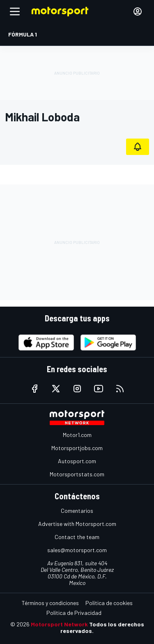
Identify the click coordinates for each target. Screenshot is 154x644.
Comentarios (77, 511)
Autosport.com (77, 461)
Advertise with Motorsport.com (77, 524)
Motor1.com (77, 435)
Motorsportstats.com (77, 474)
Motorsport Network (59, 624)
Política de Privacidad (74, 613)
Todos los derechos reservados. (102, 627)
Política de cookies (109, 603)
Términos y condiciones (50, 603)
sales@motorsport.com (77, 550)
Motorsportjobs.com (77, 448)
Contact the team (77, 537)
